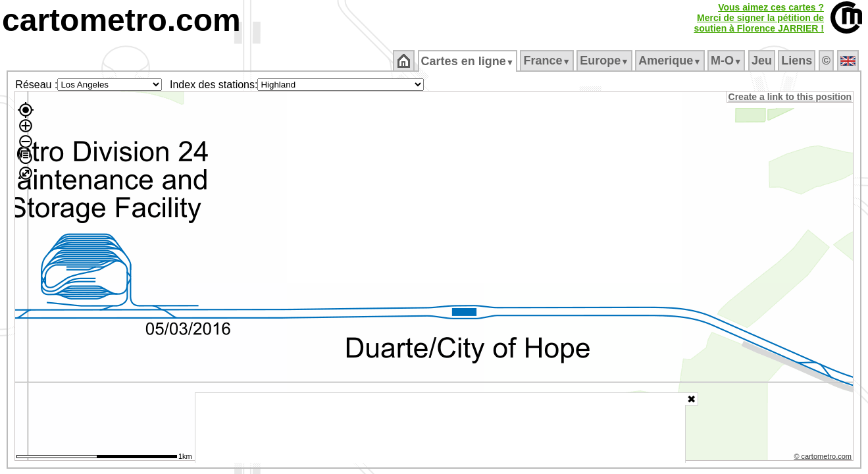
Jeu (762, 61)
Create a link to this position (791, 97)
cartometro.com (121, 20)
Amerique (671, 61)
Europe (605, 61)
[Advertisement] (440, 428)
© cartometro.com (824, 458)
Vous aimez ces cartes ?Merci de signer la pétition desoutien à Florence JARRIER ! (759, 18)
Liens (798, 61)
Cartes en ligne (468, 61)
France (548, 61)
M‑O (728, 61)
